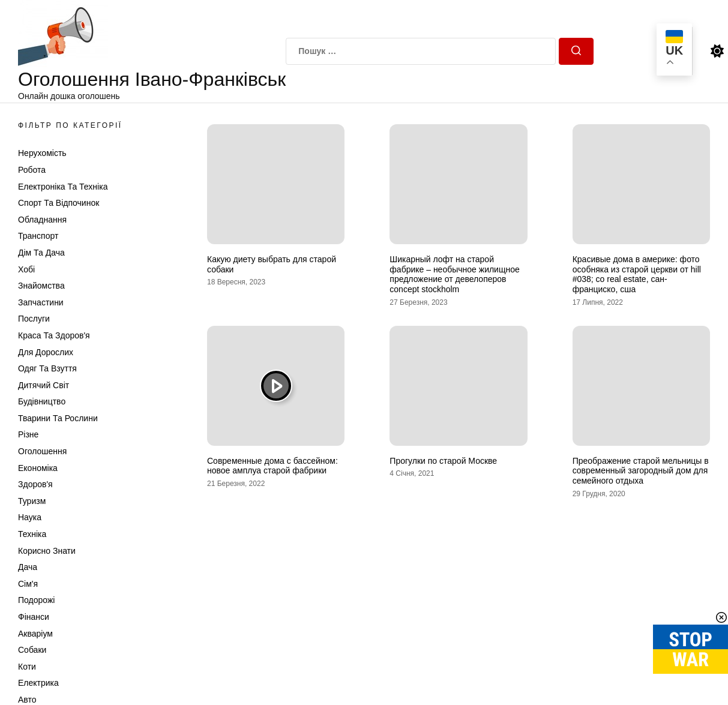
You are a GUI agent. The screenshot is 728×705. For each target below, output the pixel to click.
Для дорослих (46, 352)
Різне (28, 434)
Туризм (32, 501)
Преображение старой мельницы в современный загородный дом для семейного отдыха (641, 471)
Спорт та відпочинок (59, 203)
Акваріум (35, 634)
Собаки (32, 650)
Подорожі (36, 600)
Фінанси (34, 617)
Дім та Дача (41, 253)
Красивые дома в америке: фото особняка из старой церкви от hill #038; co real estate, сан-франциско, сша (637, 274)
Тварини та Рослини (58, 418)
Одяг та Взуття (47, 368)
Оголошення (42, 451)
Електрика (38, 683)
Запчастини (41, 302)
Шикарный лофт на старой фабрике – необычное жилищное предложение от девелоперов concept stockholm (454, 274)
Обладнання (42, 220)
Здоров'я (35, 484)
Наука (30, 517)
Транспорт (38, 236)
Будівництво (42, 401)
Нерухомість (42, 153)
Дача (28, 567)
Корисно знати (47, 551)
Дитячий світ (44, 385)
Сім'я (28, 584)
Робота (32, 170)
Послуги (34, 319)
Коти (27, 667)
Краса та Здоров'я (54, 335)
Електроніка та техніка (63, 187)
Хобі (26, 269)
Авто (27, 700)
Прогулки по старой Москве (443, 461)
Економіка (38, 468)
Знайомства (41, 286)
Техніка (32, 534)
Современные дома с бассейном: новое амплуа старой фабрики (272, 466)
